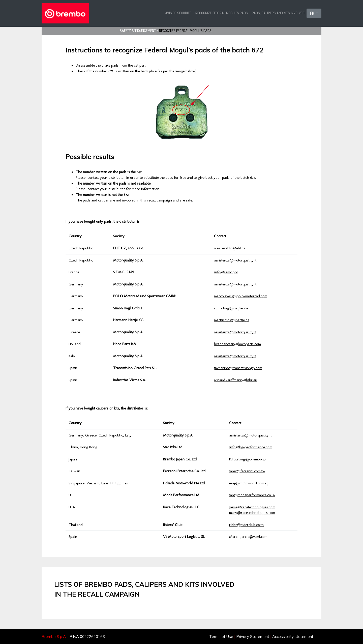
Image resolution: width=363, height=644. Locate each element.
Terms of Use (221, 637)
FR (312, 13)
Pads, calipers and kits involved (278, 13)
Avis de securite (178, 13)
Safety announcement (138, 31)
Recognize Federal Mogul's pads (222, 13)
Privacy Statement (253, 637)
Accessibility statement (293, 637)
